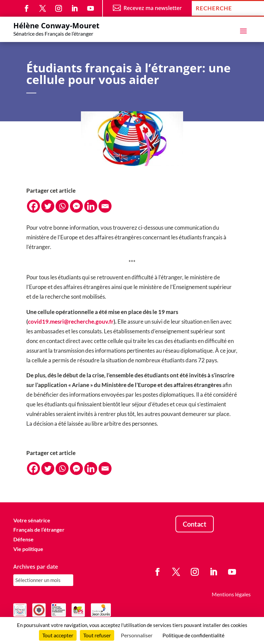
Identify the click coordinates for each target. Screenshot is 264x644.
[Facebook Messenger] (76, 206)
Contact (195, 524)
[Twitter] (48, 206)
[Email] (105, 206)
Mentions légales (231, 594)
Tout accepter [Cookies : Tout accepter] (58, 635)
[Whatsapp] (62, 206)
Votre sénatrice (32, 520)
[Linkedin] (91, 206)
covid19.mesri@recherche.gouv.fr (71, 321)
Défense (23, 539)
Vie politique (28, 549)
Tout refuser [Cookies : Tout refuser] (97, 635)
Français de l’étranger (39, 529)
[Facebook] (33, 206)
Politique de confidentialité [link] (193, 635)
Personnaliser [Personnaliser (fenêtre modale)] (137, 635)
